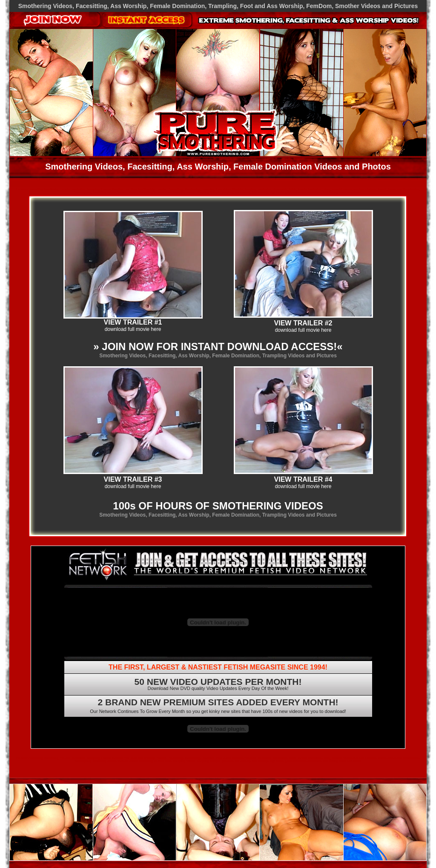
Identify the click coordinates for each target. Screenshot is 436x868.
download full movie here (133, 329)
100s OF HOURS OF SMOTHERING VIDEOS (218, 506)
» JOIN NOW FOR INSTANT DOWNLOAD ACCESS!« (218, 346)
